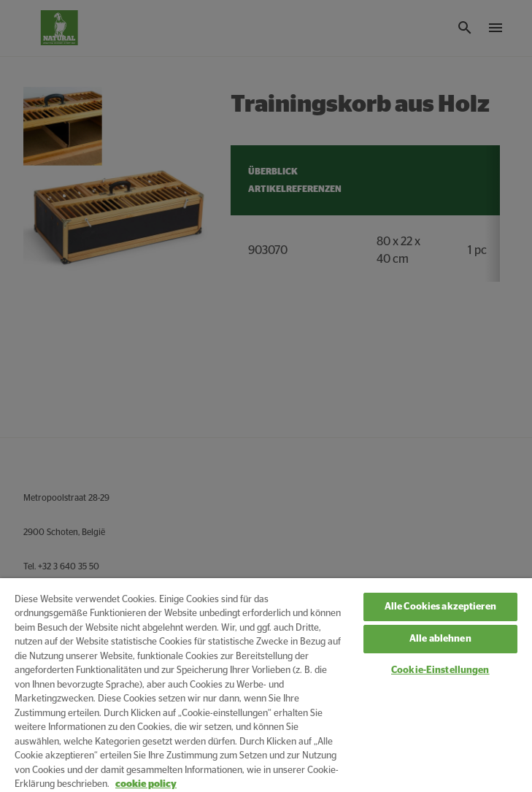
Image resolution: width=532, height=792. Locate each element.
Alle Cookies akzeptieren (440, 607)
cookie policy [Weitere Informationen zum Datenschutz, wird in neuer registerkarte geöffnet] (146, 784)
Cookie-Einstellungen (440, 670)
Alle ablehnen (440, 639)
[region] (266, 685)
